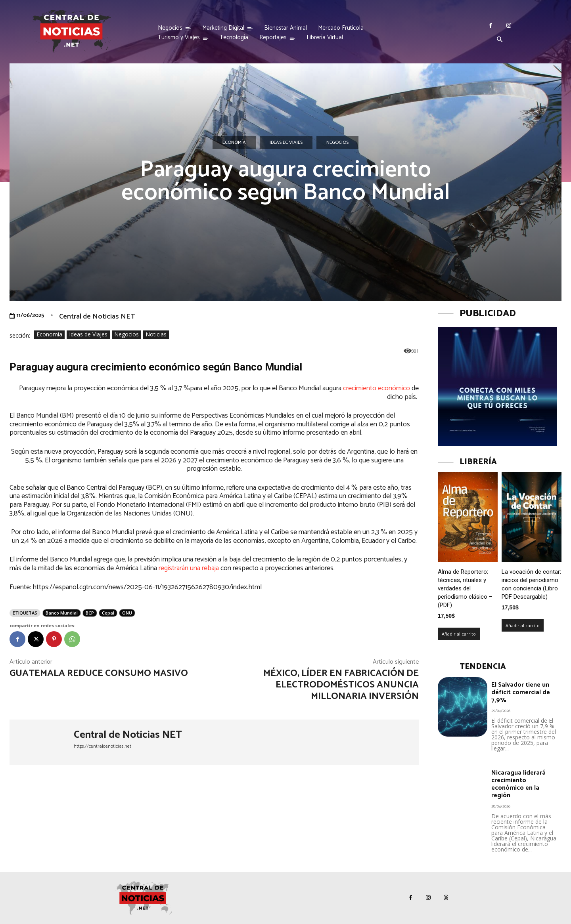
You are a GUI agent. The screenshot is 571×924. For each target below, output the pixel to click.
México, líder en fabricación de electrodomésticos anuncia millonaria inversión (341, 685)
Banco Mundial (62, 613)
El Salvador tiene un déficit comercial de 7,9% (521, 692)
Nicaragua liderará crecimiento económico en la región (518, 784)
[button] (500, 40)
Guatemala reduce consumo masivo (99, 673)
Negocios (337, 143)
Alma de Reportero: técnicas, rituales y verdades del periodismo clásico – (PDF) (465, 588)
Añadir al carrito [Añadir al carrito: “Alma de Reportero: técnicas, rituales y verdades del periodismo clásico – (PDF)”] (459, 634)
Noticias (156, 335)
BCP (90, 613)
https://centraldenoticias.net (103, 746)
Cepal (108, 613)
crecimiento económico (377, 388)
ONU (127, 613)
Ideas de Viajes (286, 143)
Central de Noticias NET (97, 317)
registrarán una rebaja (189, 568)
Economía (234, 143)
